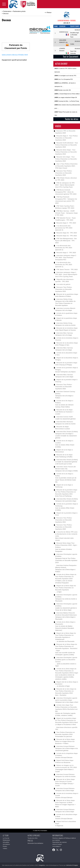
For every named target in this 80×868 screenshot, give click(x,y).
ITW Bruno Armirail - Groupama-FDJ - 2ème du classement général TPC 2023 (66, 192)
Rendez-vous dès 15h (63, 90)
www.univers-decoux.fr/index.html (15, 55)
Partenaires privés (19, 11)
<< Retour (48, 12)
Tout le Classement (71, 57)
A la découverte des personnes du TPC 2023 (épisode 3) (64, 228)
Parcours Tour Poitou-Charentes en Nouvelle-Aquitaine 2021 (64, 520)
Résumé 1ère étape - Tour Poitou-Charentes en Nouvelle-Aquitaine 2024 (66, 159)
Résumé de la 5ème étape (66, 739)
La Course (6, 838)
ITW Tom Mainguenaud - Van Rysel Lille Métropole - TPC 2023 (66, 241)
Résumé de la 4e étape (64, 410)
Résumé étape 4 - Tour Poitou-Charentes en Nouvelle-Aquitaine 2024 (67, 138)
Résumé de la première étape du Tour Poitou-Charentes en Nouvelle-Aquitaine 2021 (66, 492)
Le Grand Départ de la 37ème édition (67, 94)
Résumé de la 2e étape (64, 455)
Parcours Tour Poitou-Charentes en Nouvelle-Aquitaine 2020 (64, 527)
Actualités (6, 842)
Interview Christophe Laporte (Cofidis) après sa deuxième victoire (66, 660)
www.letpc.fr (56, 846)
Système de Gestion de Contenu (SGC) (29, 865)
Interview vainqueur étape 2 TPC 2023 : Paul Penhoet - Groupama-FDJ (66, 258)
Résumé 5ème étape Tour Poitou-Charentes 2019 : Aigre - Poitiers (66, 545)
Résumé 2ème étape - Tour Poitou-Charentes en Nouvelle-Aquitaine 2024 (66, 152)
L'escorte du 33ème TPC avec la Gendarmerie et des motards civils (66, 534)
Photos (5, 846)
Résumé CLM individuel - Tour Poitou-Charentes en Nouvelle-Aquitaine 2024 (67, 145)
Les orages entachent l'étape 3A (66, 97)
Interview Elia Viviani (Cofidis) (67, 432)
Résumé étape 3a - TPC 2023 (67, 236)
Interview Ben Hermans (65, 422)
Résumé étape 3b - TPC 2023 (67, 233)
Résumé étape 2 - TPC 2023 (66, 253)
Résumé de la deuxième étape (67, 343)
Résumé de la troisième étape (67, 328)
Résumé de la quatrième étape (67, 294)
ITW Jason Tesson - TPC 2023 (67, 269)
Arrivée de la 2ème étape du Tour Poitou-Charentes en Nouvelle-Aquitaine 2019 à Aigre (67, 671)
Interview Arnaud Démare (65, 746)
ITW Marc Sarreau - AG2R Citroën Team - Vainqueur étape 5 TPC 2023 (66, 213)
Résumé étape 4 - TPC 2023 (66, 223)
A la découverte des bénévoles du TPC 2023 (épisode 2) (64, 248)
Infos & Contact (57, 844)
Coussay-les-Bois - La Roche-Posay (67, 101)
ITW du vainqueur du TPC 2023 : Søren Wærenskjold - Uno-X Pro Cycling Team (65, 185)
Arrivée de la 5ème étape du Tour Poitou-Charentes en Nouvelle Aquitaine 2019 (66, 577)
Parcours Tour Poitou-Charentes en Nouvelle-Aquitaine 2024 (64, 173)
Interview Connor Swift (65, 417)
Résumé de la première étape (67, 363)
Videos (5, 848)
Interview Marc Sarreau (65, 333)
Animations (6, 844)
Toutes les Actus (72, 119)
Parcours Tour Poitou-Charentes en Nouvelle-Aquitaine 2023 (64, 289)
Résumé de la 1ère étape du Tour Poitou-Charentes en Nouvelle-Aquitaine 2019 (66, 691)
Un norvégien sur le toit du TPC (65, 76)
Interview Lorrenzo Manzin (66, 308)
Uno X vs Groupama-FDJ (64, 79)
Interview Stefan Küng (64, 299)
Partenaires (7, 11)
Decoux (6, 14)
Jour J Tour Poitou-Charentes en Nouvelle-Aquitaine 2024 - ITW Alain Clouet (66, 166)
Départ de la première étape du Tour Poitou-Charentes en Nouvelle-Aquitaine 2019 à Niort (66, 720)
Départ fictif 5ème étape (65, 760)
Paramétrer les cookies (60, 842)
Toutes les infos (33, 838)
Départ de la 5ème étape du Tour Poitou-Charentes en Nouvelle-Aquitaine (66, 588)
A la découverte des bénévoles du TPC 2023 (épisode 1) (64, 265)
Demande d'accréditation (35, 843)
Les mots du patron (63, 284)
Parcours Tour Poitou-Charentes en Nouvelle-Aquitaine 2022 (64, 387)
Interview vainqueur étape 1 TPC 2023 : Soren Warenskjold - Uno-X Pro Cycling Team (66, 274)
